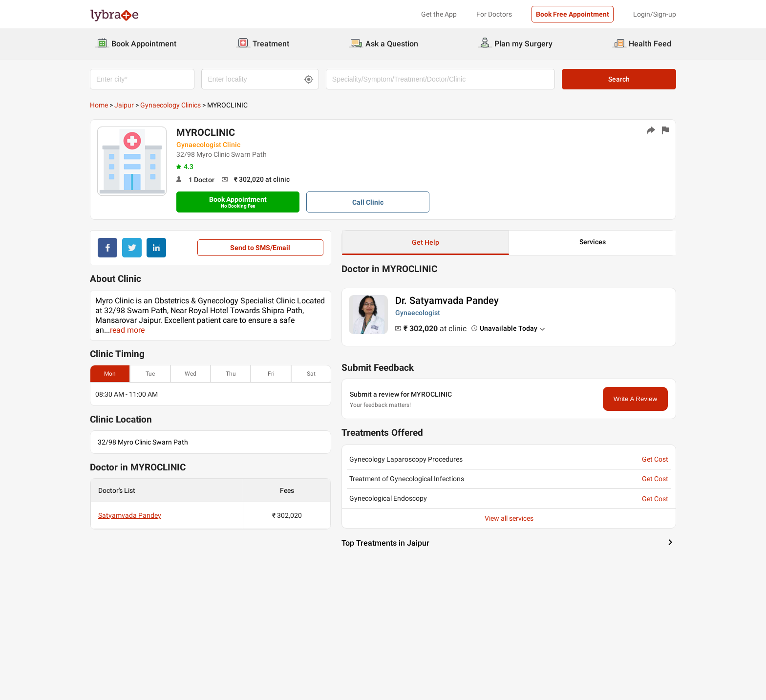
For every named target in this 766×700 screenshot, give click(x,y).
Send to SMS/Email (260, 248)
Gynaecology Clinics (170, 105)
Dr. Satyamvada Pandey (447, 300)
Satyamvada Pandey (130, 515)
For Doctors (494, 14)
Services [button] (593, 242)
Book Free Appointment (573, 14)
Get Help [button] (426, 242)
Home (99, 105)
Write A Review (635, 399)
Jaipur (124, 105)
